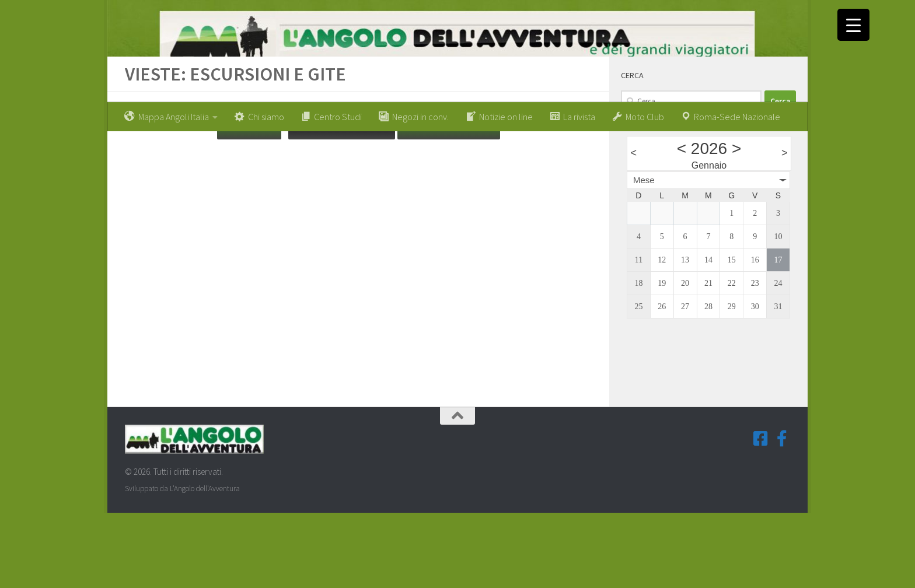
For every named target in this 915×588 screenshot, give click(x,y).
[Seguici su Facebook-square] (761, 513)
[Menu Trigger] (853, 25)
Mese (644, 255)
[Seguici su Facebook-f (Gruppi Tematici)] (782, 513)
